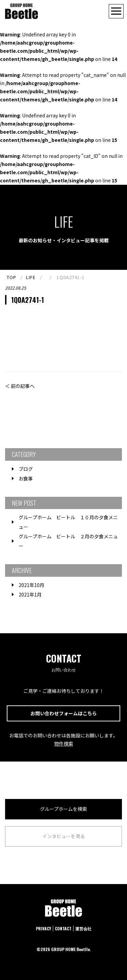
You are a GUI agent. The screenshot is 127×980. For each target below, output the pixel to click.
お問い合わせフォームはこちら (64, 713)
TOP (12, 277)
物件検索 (64, 744)
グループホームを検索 (63, 809)
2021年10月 (31, 585)
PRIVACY (44, 928)
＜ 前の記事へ (20, 386)
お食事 (26, 478)
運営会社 (83, 928)
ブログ (26, 469)
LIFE (31, 277)
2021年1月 (30, 594)
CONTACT (63, 928)
